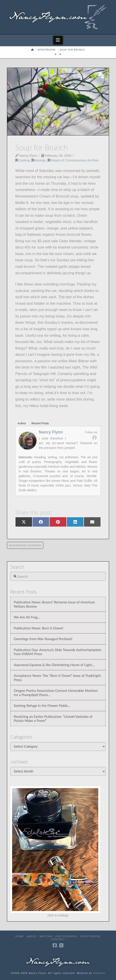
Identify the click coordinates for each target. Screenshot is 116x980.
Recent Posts (40, 423)
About (32, 936)
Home (20, 936)
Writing (46, 936)
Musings (39, 160)
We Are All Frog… (27, 617)
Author (22, 423)
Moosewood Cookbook (25, 545)
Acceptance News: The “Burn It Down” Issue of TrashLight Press (57, 678)
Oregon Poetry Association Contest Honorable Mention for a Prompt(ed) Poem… (56, 693)
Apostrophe (91, 936)
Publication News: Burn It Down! (38, 628)
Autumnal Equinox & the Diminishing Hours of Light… (54, 665)
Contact (58, 939)
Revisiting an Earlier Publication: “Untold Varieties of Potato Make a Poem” (53, 719)
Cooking (22, 160)
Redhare (99, 973)
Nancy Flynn (51, 432)
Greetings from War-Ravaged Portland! (43, 639)
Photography (67, 936)
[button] (58, 40)
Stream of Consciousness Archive (73, 160)
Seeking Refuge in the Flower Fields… (42, 706)
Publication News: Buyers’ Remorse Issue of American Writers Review (54, 604)
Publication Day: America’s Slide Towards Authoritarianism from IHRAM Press (58, 652)
